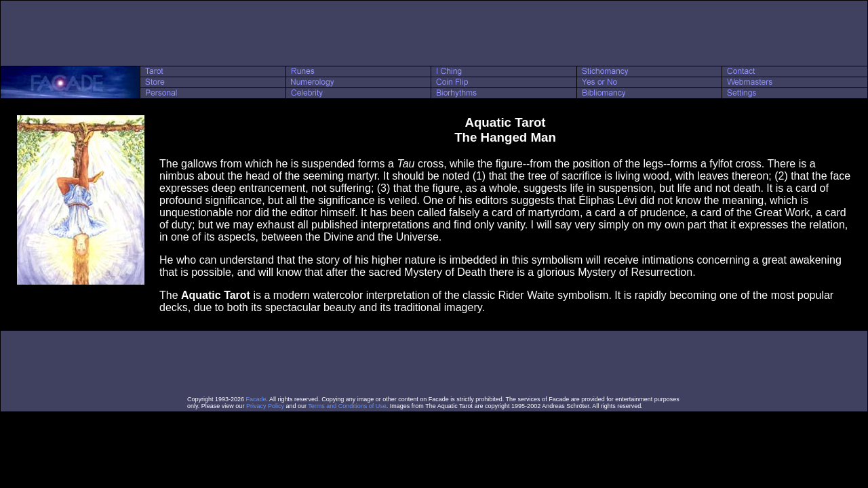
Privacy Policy (265, 406)
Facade (256, 399)
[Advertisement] (434, 33)
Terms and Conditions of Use (347, 406)
